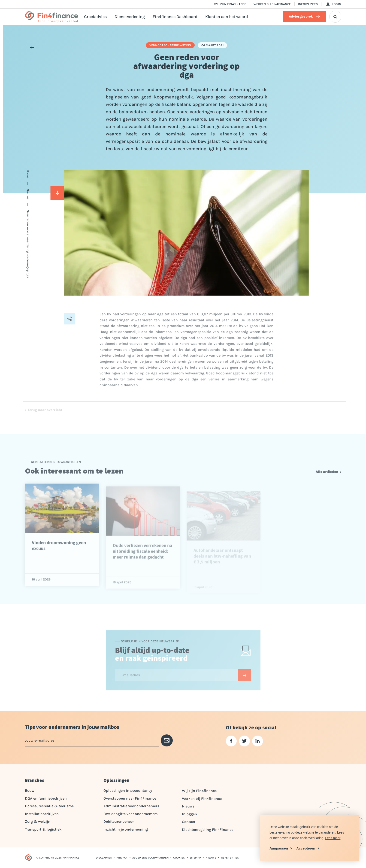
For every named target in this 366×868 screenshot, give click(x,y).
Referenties (230, 858)
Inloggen (189, 814)
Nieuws (188, 806)
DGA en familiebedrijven (46, 798)
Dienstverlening (130, 17)
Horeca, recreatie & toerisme (49, 806)
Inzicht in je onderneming (126, 829)
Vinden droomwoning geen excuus (59, 559)
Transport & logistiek (43, 829)
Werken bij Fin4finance (272, 4)
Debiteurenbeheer (119, 821)
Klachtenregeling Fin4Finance (208, 830)
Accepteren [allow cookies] (306, 848)
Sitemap (195, 858)
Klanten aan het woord (227, 17)
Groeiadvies (95, 17)
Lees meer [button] (333, 838)
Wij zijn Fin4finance (230, 4)
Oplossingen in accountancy (128, 790)
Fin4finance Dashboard (175, 17)
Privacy (122, 858)
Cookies (179, 858)
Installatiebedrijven (42, 814)
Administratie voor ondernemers (131, 806)
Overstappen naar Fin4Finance (130, 798)
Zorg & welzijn (38, 821)
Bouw (30, 790)
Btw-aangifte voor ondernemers (130, 814)
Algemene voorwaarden (150, 858)
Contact (189, 822)
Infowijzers (308, 4)
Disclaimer (104, 858)
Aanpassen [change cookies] (279, 848)
